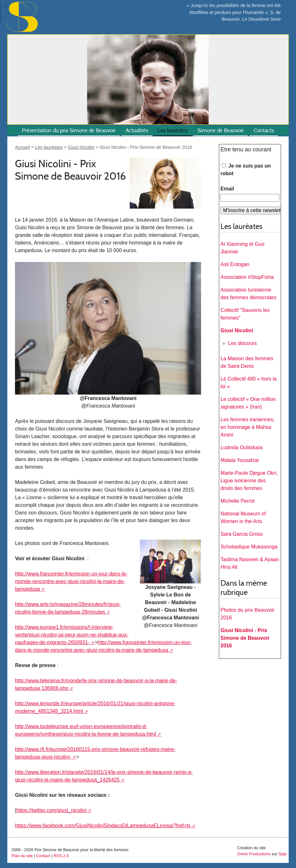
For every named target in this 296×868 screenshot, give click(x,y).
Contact (43, 856)
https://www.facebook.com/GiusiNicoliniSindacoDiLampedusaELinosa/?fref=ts (103, 826)
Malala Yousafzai (240, 460)
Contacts (264, 131)
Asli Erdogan (235, 264)
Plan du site (22, 856)
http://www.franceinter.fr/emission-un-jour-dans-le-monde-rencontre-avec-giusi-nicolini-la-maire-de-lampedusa (71, 581)
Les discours (242, 343)
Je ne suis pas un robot (246, 170)
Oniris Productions (254, 854)
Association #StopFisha (247, 277)
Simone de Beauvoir (221, 131)
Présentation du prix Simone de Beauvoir (69, 131)
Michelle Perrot (238, 501)
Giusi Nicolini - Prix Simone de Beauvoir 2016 (245, 638)
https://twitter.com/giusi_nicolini (52, 810)
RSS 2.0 (61, 856)
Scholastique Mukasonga (249, 547)
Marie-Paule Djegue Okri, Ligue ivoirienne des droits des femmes (249, 481)
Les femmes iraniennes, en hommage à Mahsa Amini (248, 427)
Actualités (137, 131)
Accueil (22, 147)
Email (227, 189)
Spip (283, 854)
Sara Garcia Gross (242, 534)
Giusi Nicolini (81, 147)
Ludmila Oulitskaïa (242, 448)
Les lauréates (173, 131)
